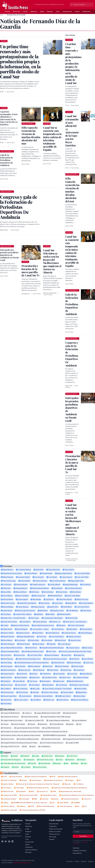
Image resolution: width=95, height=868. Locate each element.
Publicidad (76, 848)
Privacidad (69, 861)
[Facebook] (2, 841)
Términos (84, 861)
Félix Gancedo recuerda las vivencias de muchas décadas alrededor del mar (31, 135)
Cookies (77, 861)
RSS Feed (28, 852)
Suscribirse (83, 836)
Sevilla (25, 11)
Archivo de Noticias (31, 850)
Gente (42, 11)
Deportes (50, 11)
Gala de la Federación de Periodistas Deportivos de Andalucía (7, 160)
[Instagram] (9, 841)
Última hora (17, 11)
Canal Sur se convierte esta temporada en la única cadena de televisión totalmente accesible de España (52, 139)
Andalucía (34, 11)
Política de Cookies (55, 832)
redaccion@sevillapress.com (22, 863)
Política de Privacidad (56, 829)
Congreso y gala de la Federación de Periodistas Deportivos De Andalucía (72, 354)
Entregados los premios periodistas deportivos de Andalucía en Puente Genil (10, 255)
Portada (7, 11)
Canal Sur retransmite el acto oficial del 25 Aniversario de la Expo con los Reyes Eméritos (9, 118)
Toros (58, 11)
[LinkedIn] (12, 841)
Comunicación (67, 11)
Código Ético (53, 826)
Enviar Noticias (77, 853)
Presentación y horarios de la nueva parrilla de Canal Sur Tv (31, 271)
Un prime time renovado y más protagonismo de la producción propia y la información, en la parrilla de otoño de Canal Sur (73, 63)
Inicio (2, 15)
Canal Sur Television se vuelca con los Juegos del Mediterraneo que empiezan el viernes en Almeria (52, 261)
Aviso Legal (52, 837)
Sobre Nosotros (54, 824)
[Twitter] (6, 841)
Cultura (77, 11)
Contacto (52, 839)
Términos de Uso (54, 834)
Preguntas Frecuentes (80, 851)
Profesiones (86, 11)
